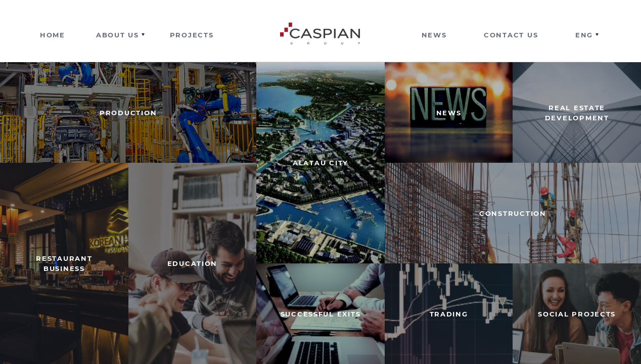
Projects (192, 35)
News (434, 35)
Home (53, 35)
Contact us (511, 35)
